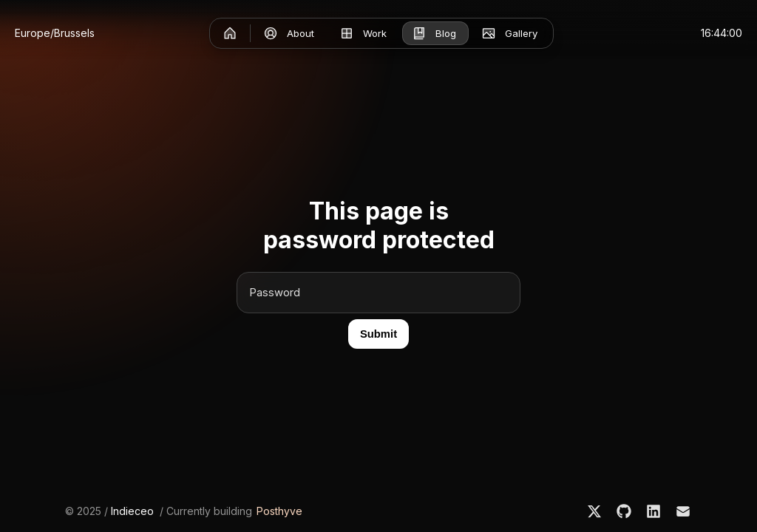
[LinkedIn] (654, 511)
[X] (594, 511)
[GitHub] (624, 511)
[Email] (683, 511)
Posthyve (279, 511)
